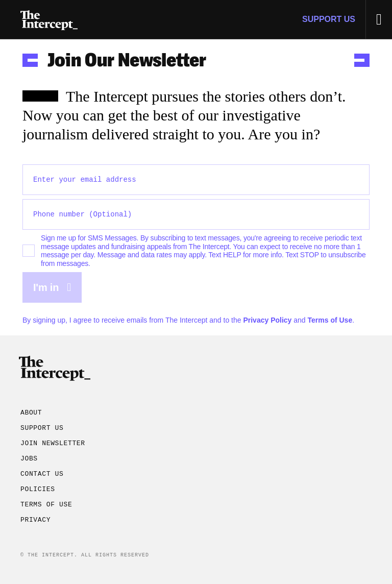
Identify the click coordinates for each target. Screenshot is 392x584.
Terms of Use (330, 320)
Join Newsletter (53, 444)
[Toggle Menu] (379, 19)
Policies (38, 490)
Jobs (29, 459)
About (31, 413)
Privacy (35, 520)
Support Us (329, 19)
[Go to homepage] (49, 19)
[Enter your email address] (196, 180)
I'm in (52, 287)
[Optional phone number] (196, 214)
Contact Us (42, 474)
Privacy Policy (267, 320)
